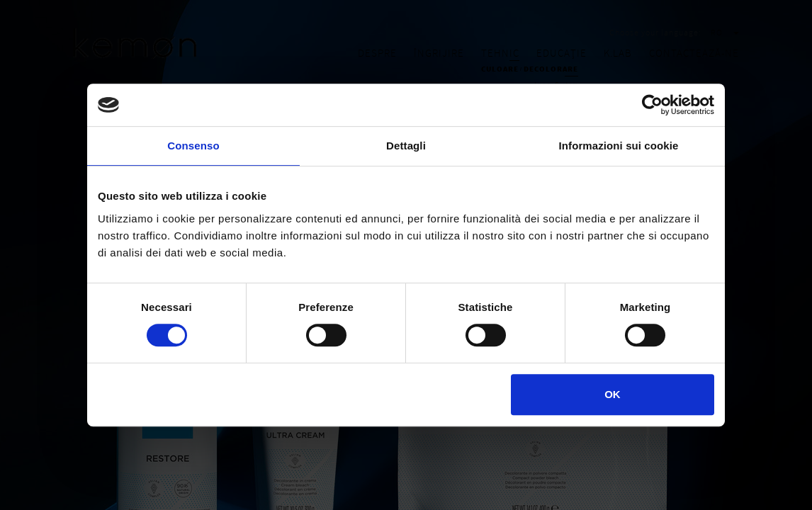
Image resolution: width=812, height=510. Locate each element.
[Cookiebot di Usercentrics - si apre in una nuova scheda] (652, 105)
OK (613, 394)
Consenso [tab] (193, 146)
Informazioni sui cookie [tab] (619, 146)
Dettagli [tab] (406, 146)
